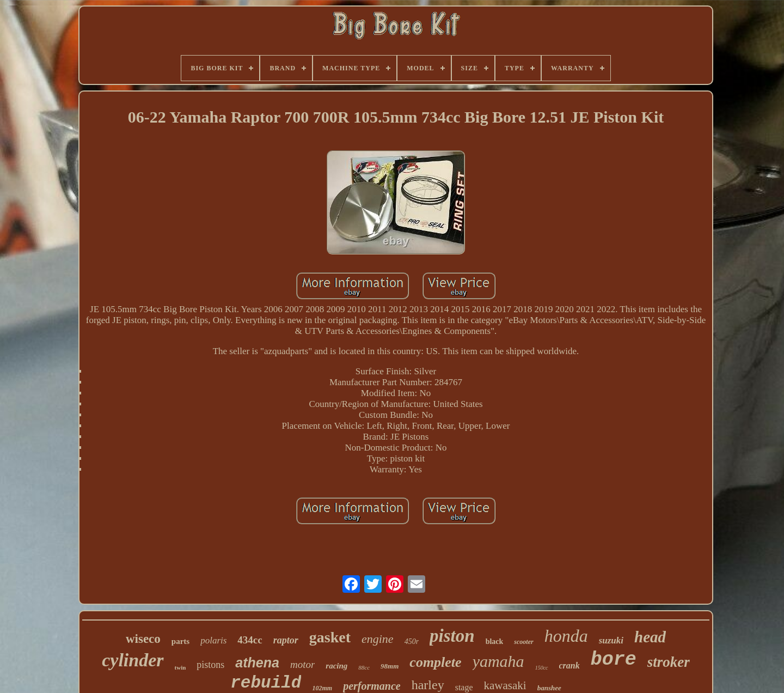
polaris (213, 640)
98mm (390, 666)
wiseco (143, 639)
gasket (330, 637)
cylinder (133, 660)
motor (302, 664)
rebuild (266, 683)
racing (336, 666)
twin (180, 667)
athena (257, 662)
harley (428, 685)
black (495, 642)
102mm (322, 688)
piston (452, 636)
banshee (549, 688)
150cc (542, 668)
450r (412, 642)
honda (566, 636)
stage (464, 687)
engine (378, 639)
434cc (250, 640)
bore (614, 660)
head (650, 637)
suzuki (611, 640)
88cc (364, 667)
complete (435, 662)
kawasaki (505, 685)
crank (569, 665)
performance (372, 686)
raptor (286, 640)
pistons (210, 665)
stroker (669, 662)
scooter (523, 642)
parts (180, 641)
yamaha (498, 661)
